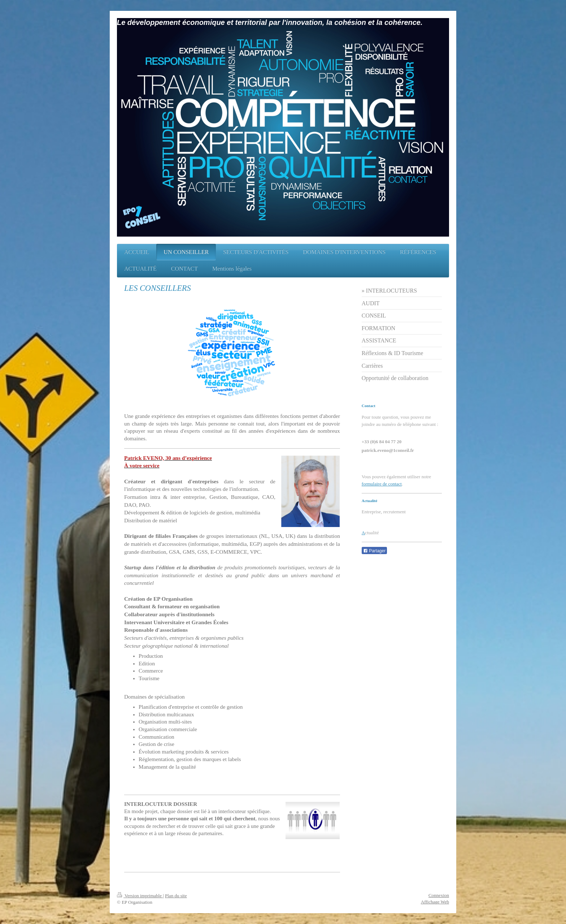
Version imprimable (140, 896)
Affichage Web (435, 902)
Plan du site (176, 896)
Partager (374, 551)
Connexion (439, 895)
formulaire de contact (382, 484)
